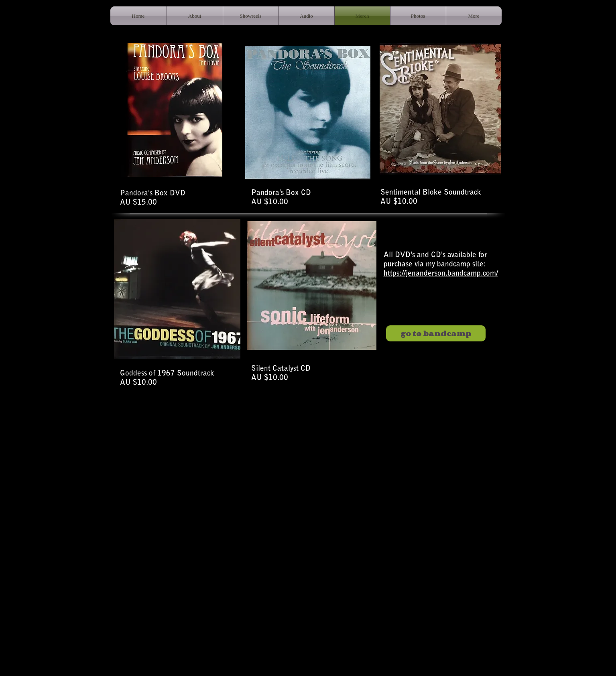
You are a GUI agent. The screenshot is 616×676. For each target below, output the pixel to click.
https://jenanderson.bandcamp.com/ (441, 274)
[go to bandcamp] (436, 333)
